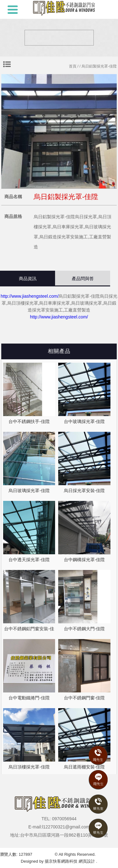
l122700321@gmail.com (66, 827)
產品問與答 (83, 279)
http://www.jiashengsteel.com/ (30, 296)
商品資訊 (28, 279)
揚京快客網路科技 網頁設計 (70, 861)
